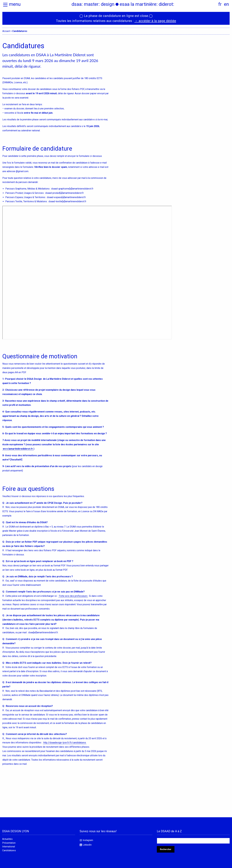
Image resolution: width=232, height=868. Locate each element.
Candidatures (9, 850)
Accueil (6, 31)
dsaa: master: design (93, 4)
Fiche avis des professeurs (73, 596)
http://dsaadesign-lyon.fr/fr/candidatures (65, 743)
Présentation (9, 843)
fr (220, 4)
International (9, 847)
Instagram (88, 840)
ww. (18, 449)
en (226, 4)
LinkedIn (87, 845)
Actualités (7, 839)
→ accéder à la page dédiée (155, 21)
